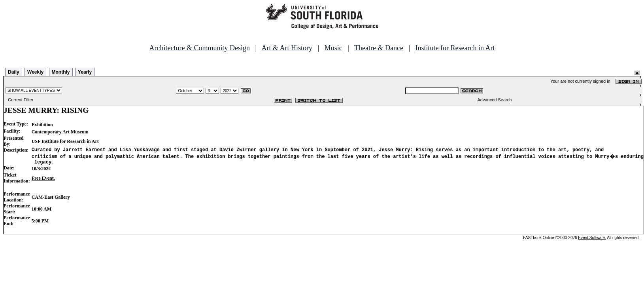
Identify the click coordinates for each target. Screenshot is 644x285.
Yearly (85, 72)
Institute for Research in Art (455, 48)
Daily (14, 72)
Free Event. (43, 180)
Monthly (61, 72)
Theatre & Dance (379, 48)
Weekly (35, 72)
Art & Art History (287, 48)
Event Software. (592, 240)
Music (333, 48)
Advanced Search (495, 100)
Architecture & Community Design (200, 48)
